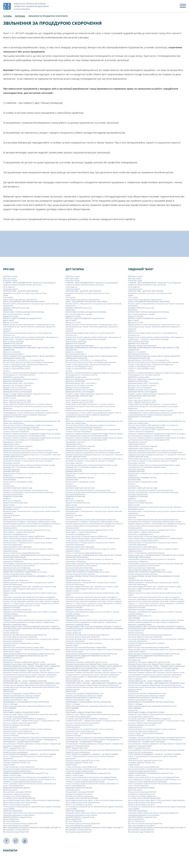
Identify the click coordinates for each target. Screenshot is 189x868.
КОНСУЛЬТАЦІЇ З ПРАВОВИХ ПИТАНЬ (17, 478)
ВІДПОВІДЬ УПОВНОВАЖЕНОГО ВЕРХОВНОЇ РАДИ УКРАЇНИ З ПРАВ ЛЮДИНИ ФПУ (29, 349)
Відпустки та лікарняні (12, 352)
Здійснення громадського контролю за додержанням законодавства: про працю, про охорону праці (32, 422)
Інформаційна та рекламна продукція (18, 446)
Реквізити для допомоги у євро (15, 700)
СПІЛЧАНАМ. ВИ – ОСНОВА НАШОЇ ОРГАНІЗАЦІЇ (21, 742)
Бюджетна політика (11, 316)
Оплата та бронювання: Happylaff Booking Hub (21, 553)
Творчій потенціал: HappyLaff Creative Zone (20, 761)
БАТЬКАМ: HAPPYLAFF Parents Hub (16, 308)
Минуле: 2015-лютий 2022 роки (15, 503)
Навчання (7, 517)
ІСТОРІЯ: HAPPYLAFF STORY (13, 457)
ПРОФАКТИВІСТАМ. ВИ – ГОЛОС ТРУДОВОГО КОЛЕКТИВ (25, 681)
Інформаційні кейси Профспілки (15, 448)
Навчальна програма (11, 515)
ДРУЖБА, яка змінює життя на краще (17, 389)
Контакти (7, 484)
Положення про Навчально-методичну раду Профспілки (25, 635)
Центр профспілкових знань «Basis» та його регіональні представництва (32, 800)
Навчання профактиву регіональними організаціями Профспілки (28, 519)
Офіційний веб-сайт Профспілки (16, 580)
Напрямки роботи (10, 528)
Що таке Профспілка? (11, 821)
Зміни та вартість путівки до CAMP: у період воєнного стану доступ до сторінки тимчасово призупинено (31, 430)
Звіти (5, 419)
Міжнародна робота (11, 509)
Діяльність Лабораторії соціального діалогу (20, 379)
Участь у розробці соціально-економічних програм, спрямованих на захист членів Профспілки (30, 785)
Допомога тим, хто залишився (15, 387)
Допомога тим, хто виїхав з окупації (17, 385)
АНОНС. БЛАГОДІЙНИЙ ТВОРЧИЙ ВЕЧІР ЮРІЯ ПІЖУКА (24, 302)
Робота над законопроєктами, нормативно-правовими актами (27, 706)
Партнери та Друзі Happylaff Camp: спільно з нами (23, 589)
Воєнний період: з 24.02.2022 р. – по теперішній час (24, 360)
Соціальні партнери (11, 735)
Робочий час (8, 710)
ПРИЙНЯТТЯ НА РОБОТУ (13, 658)
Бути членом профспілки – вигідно (16, 314)
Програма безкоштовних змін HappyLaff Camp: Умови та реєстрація (30, 664)
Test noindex (8, 297)
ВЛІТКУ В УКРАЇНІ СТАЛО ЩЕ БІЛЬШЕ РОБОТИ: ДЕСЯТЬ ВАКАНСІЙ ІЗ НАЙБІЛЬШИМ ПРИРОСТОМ (29, 357)
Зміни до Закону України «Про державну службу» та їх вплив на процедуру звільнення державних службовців (28, 426)
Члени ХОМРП (9, 809)
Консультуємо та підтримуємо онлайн (18, 482)
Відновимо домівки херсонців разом (17, 345)
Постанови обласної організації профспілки (20, 637)
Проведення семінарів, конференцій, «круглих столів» (24, 662)
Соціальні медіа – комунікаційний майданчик (21, 733)
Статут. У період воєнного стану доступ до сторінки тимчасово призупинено (28, 757)
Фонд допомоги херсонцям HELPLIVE (17, 792)
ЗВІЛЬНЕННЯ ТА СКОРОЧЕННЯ (15, 417)
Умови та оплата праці (12, 775)
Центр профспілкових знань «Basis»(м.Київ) (20, 802)
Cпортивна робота (10, 289)
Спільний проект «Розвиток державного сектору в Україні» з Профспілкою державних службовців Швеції (32, 745)
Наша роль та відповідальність (16, 534)
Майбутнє (7, 499)
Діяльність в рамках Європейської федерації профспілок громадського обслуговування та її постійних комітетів (31, 374)
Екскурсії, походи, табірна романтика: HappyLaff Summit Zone (27, 394)
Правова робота (10, 645)
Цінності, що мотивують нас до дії (16, 804)
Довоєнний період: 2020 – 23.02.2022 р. (19, 383)
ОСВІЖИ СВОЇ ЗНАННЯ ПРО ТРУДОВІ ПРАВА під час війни (25, 572)
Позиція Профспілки (11, 630)
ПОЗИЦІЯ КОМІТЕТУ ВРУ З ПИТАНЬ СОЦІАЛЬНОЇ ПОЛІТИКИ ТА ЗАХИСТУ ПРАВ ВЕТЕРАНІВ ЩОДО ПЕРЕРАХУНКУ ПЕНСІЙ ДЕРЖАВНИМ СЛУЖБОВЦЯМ (32, 627)
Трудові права (9, 765)
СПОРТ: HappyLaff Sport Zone (14, 748)
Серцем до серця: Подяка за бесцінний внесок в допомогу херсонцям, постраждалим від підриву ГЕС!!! (30, 715)
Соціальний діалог (10, 727)
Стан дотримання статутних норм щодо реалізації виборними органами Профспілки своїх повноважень (31, 751)
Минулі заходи (9, 505)
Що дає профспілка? (11, 819)
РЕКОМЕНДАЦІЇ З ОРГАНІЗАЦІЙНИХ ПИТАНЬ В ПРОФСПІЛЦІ (26, 702)
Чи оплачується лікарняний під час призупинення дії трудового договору (32, 807)
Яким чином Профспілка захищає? (16, 825)
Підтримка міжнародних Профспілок (17, 610)
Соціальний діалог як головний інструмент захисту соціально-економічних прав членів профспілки (27, 730)
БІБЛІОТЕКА (8, 310)
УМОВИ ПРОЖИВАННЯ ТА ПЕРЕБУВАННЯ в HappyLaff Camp (26, 773)
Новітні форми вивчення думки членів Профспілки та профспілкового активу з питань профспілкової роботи (30, 539)
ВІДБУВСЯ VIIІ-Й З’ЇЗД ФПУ (13, 343)
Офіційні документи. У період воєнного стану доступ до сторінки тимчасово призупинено (28, 583)
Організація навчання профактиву (17, 568)
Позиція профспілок (11, 633)
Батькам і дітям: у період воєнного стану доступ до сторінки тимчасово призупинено (31, 305)
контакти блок (9, 486)
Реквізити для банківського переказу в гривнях (22, 695)
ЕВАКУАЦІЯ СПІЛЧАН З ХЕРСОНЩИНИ (17, 392)
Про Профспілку (9, 660)
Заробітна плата (10, 398)
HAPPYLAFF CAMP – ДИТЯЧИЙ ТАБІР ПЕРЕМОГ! (21, 291)
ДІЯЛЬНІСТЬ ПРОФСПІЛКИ (13, 381)
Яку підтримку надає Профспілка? (16, 832)
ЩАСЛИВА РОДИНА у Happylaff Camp (17, 817)
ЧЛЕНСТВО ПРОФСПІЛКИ (13, 811)
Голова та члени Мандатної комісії (17, 366)
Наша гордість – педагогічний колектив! (19, 532)
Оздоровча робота (10, 551)
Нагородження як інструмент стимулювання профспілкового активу (30, 522)
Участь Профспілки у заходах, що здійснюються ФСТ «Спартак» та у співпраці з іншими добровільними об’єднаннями (29, 780)
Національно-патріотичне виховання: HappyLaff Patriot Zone (27, 530)
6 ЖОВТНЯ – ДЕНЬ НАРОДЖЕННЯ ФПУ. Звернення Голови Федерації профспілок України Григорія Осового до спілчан (29, 284)
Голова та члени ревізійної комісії (17, 369)
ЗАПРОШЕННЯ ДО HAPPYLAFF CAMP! (17, 396)
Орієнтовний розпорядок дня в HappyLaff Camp (22, 570)
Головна (7, 16)
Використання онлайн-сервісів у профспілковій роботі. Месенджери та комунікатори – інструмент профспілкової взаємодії (31, 338)
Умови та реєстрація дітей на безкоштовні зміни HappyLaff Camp (29, 777)
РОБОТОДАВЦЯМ (10, 708)
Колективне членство (12, 463)
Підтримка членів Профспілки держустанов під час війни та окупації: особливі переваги (30, 613)
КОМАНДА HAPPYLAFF (11, 471)
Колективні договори (11, 469)
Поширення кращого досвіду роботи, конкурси (21, 643)
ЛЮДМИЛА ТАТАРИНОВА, (13, 496)
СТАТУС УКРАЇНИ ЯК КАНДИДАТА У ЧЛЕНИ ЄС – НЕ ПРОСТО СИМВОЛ (30, 754)
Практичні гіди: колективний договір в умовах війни (23, 647)
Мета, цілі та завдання (12, 501)
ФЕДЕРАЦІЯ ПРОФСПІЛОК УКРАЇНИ (16, 788)
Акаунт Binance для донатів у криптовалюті (20, 299)
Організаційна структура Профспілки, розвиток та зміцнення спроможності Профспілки (27, 560)
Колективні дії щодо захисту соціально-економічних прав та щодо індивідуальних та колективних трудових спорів (29, 466)
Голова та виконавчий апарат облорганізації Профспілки (26, 364)
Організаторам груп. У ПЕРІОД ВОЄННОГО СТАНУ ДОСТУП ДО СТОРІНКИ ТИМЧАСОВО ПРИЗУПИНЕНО (31, 556)
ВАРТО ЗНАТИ (9, 320)
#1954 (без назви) (10, 281)
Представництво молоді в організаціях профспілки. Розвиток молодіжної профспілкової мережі (32, 650)
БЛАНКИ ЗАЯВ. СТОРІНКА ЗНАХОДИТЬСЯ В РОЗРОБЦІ (23, 312)
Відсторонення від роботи (13, 354)
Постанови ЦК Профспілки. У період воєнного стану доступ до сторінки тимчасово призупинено (31, 640)
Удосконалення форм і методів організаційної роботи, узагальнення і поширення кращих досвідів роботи (30, 770)
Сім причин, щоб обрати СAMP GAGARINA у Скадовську (24, 719)
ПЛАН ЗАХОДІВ (9, 618)
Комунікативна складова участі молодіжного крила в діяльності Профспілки (28, 474)
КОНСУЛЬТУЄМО (10, 480)
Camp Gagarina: (9, 287)
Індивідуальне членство (13, 442)
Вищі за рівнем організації (14, 341)
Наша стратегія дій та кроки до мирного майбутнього (24, 536)
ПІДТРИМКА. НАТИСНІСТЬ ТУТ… (15, 616)
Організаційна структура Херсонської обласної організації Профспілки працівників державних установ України (31, 565)
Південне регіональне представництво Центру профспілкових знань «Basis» (30, 594)
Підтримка (20, 16)
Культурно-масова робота (13, 494)
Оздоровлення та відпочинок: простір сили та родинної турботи (28, 549)
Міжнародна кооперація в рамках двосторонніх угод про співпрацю (30, 507)
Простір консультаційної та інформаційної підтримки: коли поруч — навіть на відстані (30, 678)
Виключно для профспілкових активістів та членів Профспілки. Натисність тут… (28, 334)
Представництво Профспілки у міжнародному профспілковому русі (29, 653)
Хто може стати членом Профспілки (17, 796)
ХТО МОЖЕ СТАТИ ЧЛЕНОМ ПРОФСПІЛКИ (19, 798)
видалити (7, 331)
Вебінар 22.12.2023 (11, 322)
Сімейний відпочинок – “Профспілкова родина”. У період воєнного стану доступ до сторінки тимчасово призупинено (31, 722)
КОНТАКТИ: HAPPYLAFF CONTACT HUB (18, 488)
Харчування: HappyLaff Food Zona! (16, 794)
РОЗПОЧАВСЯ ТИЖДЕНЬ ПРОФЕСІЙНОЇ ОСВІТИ (21, 712)
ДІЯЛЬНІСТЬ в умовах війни (14, 377)
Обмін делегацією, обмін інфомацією (17, 547)
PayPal (6, 295)
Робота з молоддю (10, 704)
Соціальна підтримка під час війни (17, 725)
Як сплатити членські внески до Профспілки (20, 823)
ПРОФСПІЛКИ (8, 691)
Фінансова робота (10, 790)
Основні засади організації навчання (18, 574)
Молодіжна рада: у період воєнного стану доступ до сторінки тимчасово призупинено (31, 512)
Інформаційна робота (12, 444)
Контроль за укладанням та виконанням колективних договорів (28, 492)
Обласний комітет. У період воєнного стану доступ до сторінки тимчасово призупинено (28, 544)
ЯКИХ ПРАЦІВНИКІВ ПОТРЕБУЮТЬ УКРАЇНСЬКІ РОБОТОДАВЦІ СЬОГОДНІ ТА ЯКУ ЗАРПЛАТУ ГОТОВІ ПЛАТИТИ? (32, 829)
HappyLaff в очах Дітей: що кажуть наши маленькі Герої (25, 293)
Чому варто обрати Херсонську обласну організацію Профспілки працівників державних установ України (28, 814)
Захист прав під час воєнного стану (17, 400)
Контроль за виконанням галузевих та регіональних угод (25, 490)
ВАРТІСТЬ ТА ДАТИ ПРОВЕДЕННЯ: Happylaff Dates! (22, 318)
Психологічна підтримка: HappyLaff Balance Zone (22, 693)
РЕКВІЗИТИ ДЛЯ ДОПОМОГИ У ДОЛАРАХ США (21, 698)
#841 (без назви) (10, 278)
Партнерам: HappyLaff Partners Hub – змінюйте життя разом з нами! (30, 586)
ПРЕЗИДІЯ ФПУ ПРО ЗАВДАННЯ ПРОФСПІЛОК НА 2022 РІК (25, 656)
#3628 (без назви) (10, 276)
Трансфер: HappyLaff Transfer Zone (17, 763)
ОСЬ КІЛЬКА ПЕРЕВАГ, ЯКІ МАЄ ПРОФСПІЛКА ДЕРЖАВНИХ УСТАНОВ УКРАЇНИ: (29, 577)
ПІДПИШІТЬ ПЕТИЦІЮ (12, 607)
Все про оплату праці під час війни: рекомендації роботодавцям (28, 362)
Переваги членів (10, 591)
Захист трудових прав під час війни (17, 402)
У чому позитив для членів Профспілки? (19, 767)
